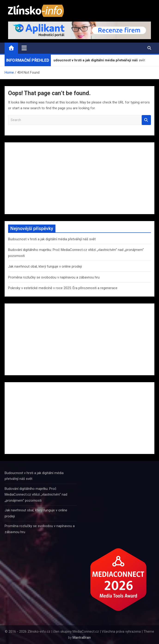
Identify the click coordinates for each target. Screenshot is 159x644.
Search (146, 120)
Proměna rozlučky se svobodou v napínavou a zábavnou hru (54, 277)
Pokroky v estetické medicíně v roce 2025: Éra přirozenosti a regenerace (63, 288)
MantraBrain (82, 638)
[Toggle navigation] (24, 48)
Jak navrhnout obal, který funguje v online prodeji (45, 266)
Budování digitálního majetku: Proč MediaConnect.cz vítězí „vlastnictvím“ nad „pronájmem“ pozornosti (36, 495)
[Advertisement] (79, 178)
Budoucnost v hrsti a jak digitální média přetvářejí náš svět (52, 239)
